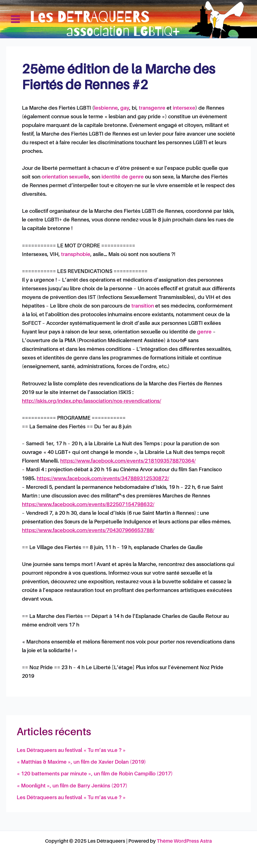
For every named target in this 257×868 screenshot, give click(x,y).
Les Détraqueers (221, 19)
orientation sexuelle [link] (65, 177)
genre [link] (204, 332)
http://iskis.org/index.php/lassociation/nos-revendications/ (91, 401)
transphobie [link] (76, 255)
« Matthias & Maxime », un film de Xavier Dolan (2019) (81, 762)
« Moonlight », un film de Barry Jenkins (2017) (72, 786)
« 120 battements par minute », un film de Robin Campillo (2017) (95, 774)
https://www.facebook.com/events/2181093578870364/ (128, 461)
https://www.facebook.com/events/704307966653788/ (88, 531)
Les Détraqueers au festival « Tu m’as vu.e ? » (71, 751)
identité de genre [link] (123, 177)
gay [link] (125, 108)
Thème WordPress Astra (184, 841)
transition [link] (143, 306)
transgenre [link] (152, 108)
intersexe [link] (184, 108)
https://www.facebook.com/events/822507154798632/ (88, 505)
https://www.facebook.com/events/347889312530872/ (103, 479)
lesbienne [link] (106, 108)
